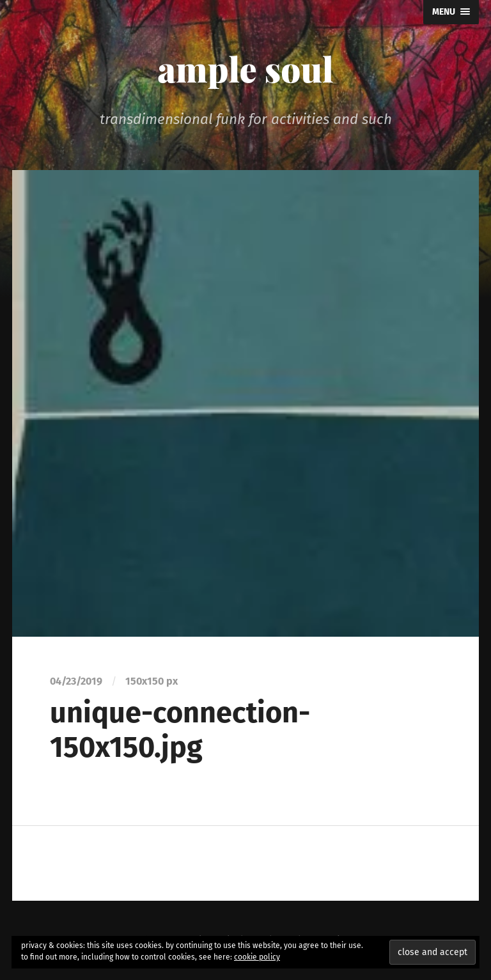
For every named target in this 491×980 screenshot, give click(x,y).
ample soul (245, 68)
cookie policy (257, 957)
